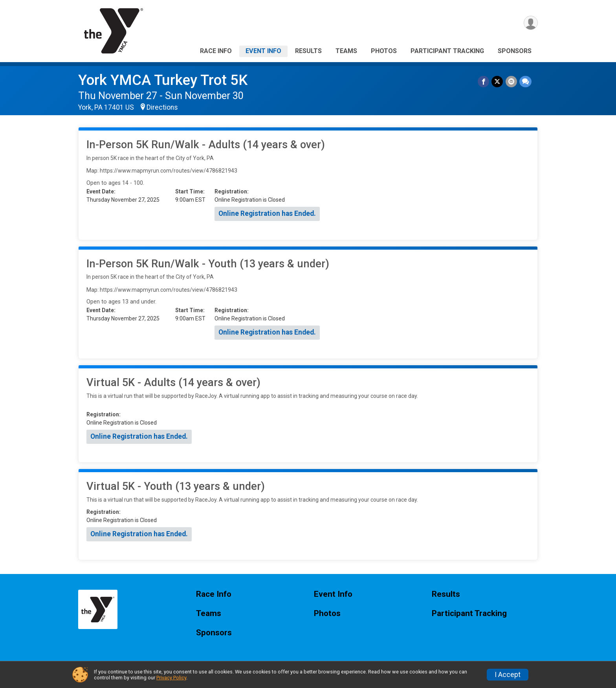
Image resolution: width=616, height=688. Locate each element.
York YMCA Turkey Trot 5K (163, 80)
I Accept (508, 675)
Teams (346, 51)
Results (308, 51)
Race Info (216, 51)
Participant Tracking (447, 51)
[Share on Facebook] (484, 82)
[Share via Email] (511, 82)
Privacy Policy (171, 678)
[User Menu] (531, 23)
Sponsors (515, 51)
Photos (384, 51)
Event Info (263, 51)
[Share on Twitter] (498, 82)
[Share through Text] (525, 82)
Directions (162, 107)
